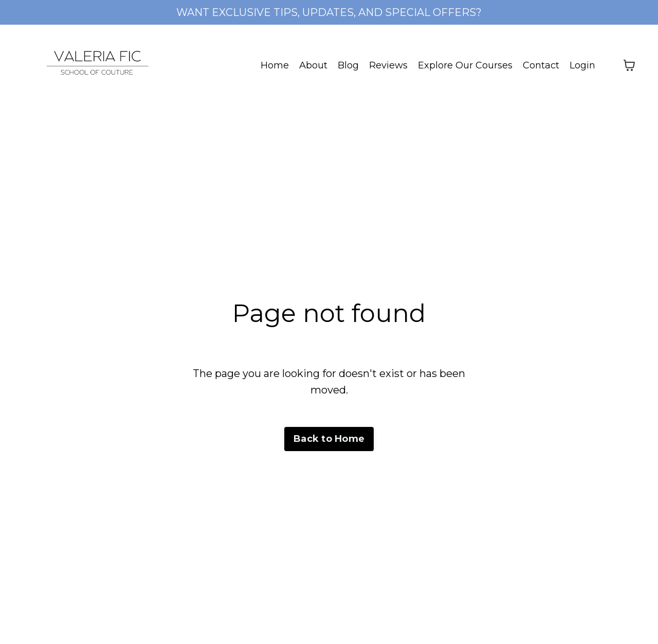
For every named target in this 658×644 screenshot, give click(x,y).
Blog (348, 65)
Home (275, 65)
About (313, 65)
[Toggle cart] (629, 65)
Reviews (388, 65)
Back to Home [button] (329, 439)
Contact (541, 65)
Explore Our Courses (465, 65)
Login (582, 65)
